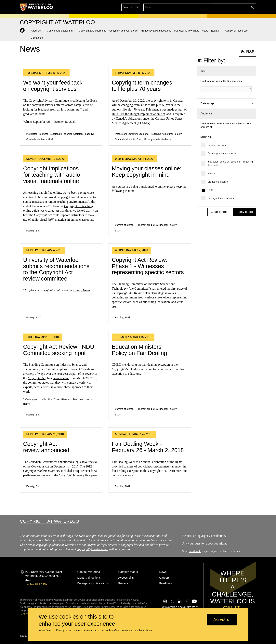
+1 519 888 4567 (36, 584)
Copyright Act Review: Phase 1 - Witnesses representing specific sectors (148, 266)
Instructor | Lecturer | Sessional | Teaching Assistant (230, 163)
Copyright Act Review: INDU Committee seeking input (59, 350)
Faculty (212, 173)
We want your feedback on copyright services (53, 86)
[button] (224, 7)
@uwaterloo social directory (180, 607)
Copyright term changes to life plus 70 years (142, 86)
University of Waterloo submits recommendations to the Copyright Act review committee (56, 269)
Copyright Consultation (210, 536)
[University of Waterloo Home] (37, 7)
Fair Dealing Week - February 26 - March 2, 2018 (148, 447)
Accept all (222, 620)
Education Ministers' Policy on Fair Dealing (139, 350)
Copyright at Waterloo (50, 521)
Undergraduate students (221, 198)
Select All (206, 137)
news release (61, 378)
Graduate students (218, 182)
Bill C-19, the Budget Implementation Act (138, 114)
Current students (217, 145)
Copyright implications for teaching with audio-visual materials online (53, 175)
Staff (210, 190)
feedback (195, 551)
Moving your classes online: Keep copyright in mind (147, 172)
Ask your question (194, 543)
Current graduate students (222, 153)
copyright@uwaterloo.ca (92, 549)
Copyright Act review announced (46, 447)
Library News (81, 290)
